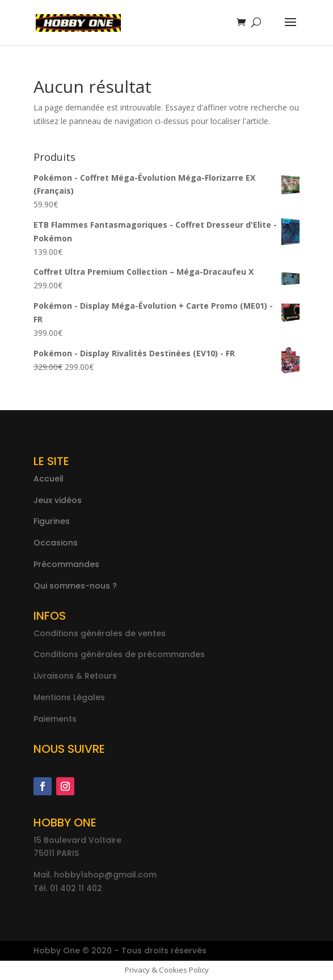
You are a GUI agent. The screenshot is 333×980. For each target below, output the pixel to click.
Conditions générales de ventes (100, 633)
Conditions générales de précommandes (119, 654)
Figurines (52, 521)
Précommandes (66, 564)
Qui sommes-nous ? (75, 586)
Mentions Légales (69, 697)
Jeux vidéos (58, 500)
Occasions (56, 543)
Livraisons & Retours (75, 676)
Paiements (55, 719)
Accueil (49, 479)
